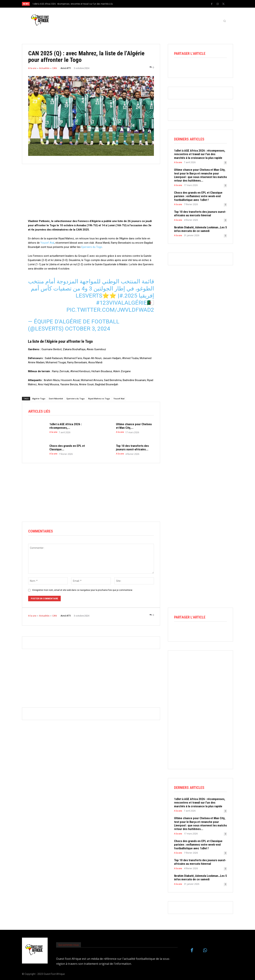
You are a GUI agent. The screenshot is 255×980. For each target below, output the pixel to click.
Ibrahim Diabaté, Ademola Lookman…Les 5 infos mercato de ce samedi (200, 229)
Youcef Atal (47, 243)
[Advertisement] (91, 194)
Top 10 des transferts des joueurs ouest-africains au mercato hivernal (200, 213)
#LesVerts (99, 296)
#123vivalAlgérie (121, 303)
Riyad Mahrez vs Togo (99, 399)
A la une (32, 68)
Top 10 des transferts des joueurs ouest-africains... (132, 448)
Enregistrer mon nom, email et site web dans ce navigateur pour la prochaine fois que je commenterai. (83, 590)
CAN (55, 68)
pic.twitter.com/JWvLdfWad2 (110, 310)
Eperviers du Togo (92, 247)
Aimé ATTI (66, 68)
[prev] (134, 4)
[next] (139, 4)
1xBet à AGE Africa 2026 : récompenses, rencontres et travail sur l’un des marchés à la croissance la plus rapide (200, 154)
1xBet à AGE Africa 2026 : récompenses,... (66, 426)
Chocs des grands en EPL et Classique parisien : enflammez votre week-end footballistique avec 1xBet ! (198, 196)
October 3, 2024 (88, 329)
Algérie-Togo (39, 399)
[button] (225, 21)
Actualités (44, 68)
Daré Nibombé (56, 399)
